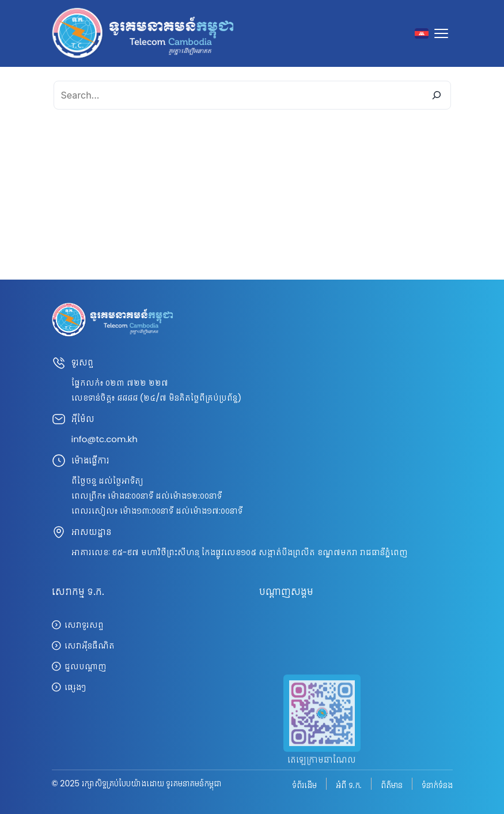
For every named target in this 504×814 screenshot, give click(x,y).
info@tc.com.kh (105, 439)
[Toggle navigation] (444, 33)
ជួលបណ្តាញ (85, 666)
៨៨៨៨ (127, 397)
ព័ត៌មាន (392, 785)
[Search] (437, 95)
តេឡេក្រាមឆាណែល (322, 771)
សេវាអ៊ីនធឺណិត (90, 645)
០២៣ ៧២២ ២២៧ (137, 382)
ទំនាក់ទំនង (437, 785)
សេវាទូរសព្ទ (84, 625)
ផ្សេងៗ (75, 687)
